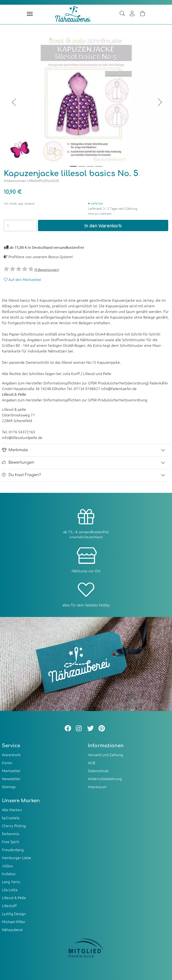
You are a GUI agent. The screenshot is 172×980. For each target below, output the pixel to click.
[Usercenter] (132, 14)
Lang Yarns (11, 881)
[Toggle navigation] (30, 14)
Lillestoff (9, 905)
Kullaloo (9, 873)
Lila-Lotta (10, 889)
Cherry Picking (14, 826)
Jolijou (7, 865)
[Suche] (122, 14)
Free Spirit (10, 842)
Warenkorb (11, 755)
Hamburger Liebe (16, 857)
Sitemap (9, 786)
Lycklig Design (14, 913)
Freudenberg (13, 850)
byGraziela (11, 818)
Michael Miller (14, 921)
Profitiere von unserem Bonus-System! (38, 257)
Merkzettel (11, 771)
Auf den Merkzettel (22, 279)
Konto (7, 763)
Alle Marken (12, 810)
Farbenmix (11, 834)
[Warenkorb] (143, 14)
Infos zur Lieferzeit (100, 213)
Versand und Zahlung (105, 755)
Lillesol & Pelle (14, 897)
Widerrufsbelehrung (105, 778)
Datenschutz (98, 771)
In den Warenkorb (103, 225)
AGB (92, 763)
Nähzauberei (12, 929)
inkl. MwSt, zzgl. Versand (19, 203)
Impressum (97, 786)
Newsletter (11, 778)
